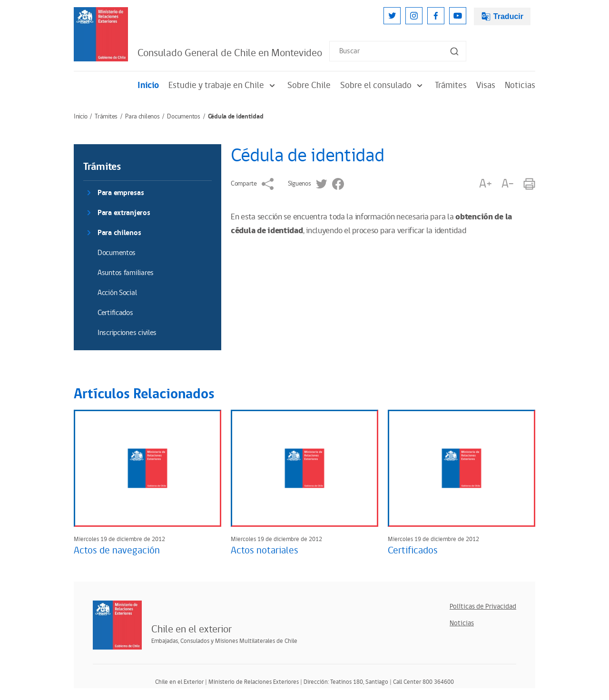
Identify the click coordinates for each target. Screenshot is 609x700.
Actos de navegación (117, 551)
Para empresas (121, 193)
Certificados (115, 313)
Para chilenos (142, 117)
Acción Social (117, 293)
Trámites (451, 85)
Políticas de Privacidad (483, 606)
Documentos (183, 117)
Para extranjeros (124, 213)
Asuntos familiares (126, 273)
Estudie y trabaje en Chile (223, 85)
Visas (486, 85)
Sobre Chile (309, 85)
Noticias (520, 85)
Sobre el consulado (383, 85)
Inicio (148, 85)
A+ (485, 184)
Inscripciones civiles (127, 333)
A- (508, 184)
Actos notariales (265, 551)
